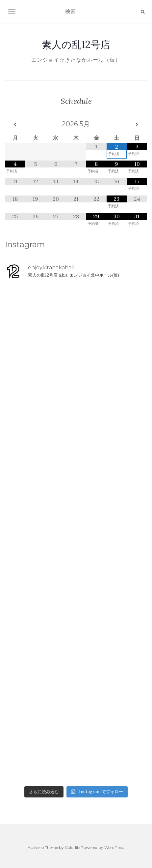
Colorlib (72, 847)
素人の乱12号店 (76, 45)
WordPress (114, 847)
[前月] (15, 125)
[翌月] (137, 125)
